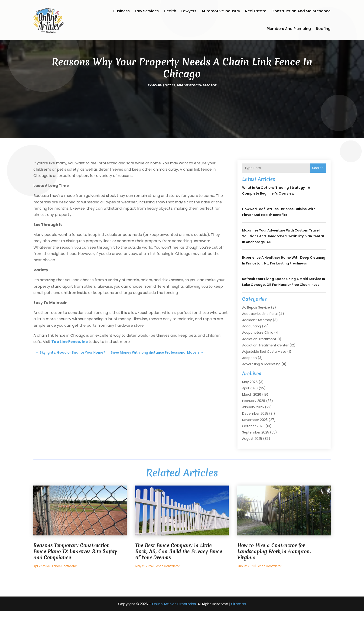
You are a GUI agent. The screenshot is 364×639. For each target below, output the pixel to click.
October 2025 (253, 454)
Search (318, 196)
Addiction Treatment (259, 367)
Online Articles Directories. (174, 632)
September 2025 (256, 460)
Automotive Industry (221, 11)
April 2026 (250, 416)
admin (157, 113)
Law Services (147, 11)
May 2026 (250, 410)
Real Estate (256, 11)
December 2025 (255, 441)
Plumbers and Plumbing (289, 29)
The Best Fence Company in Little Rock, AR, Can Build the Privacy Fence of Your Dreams (179, 579)
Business (122, 11)
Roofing (323, 29)
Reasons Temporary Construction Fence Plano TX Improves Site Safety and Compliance (75, 579)
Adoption (249, 386)
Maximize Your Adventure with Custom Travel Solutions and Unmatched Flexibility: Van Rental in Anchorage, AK (283, 264)
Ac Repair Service (256, 335)
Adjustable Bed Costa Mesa (264, 379)
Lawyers (189, 11)
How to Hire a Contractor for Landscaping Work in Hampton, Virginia (274, 579)
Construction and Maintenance (301, 11)
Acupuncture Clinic (258, 360)
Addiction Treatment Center (265, 373)
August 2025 (252, 466)
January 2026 (253, 435)
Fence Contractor (201, 113)
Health (170, 11)
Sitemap (239, 632)
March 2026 (252, 422)
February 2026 (254, 429)
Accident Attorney (257, 348)
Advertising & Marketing (261, 392)
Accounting (252, 354)
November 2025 (255, 448)
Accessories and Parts (260, 342)
